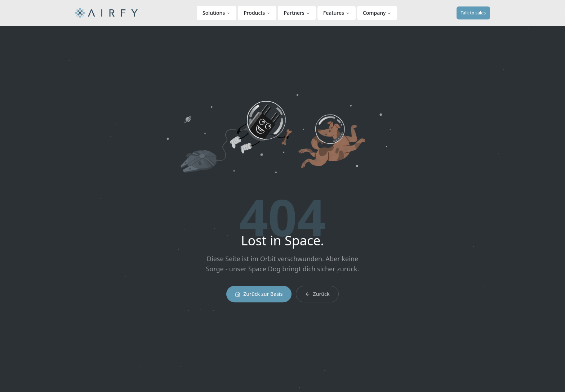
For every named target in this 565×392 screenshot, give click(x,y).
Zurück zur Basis (259, 296)
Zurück (317, 296)
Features (337, 13)
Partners (297, 13)
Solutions (217, 13)
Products (257, 13)
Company (377, 13)
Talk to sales (473, 13)
